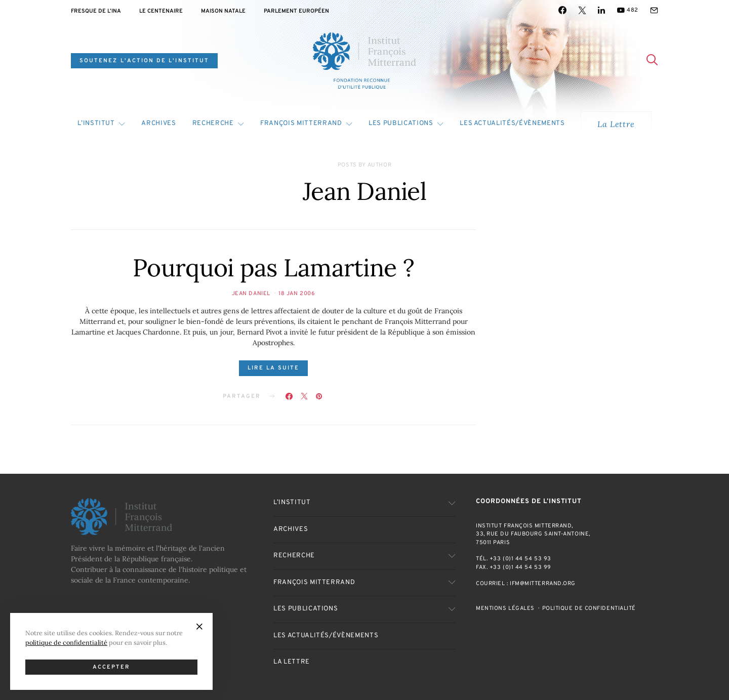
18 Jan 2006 (297, 294)
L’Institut (96, 123)
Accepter (112, 667)
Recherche (213, 123)
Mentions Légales (505, 608)
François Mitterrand (301, 123)
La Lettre (616, 124)
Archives (158, 123)
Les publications (401, 123)
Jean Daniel (251, 294)
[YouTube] (627, 10)
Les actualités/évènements (512, 123)
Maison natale (223, 11)
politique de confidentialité (66, 642)
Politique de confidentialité (589, 608)
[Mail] (654, 10)
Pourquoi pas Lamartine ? (273, 267)
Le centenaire (161, 11)
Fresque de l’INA (96, 11)
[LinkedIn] (601, 10)
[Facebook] (562, 10)
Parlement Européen (296, 11)
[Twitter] (582, 10)
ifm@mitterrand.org (543, 584)
